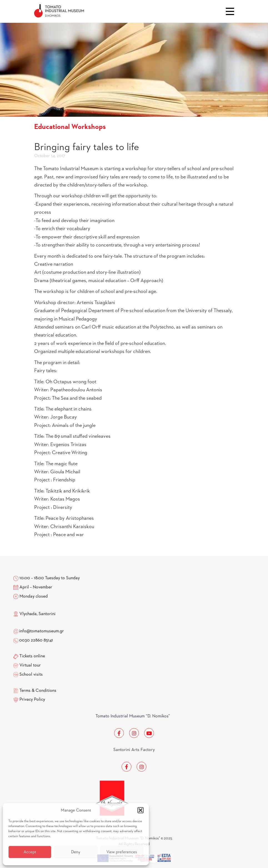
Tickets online (32, 656)
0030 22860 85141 (36, 640)
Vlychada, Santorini (34, 614)
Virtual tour (30, 665)
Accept (30, 852)
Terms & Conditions (38, 691)
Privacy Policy (32, 700)
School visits (31, 675)
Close (230, 11)
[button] (141, 810)
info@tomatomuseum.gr (42, 631)
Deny (76, 852)
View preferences (122, 852)
